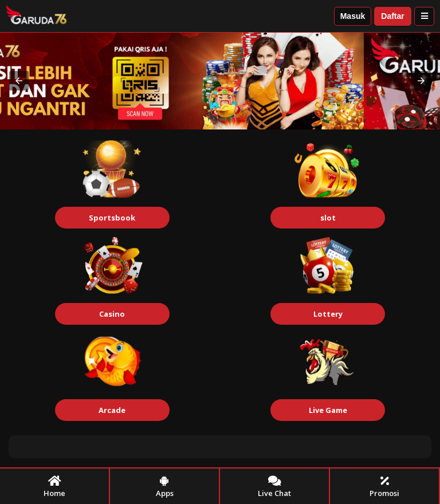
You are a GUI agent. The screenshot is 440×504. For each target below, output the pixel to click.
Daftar (392, 16)
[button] (19, 81)
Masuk (353, 16)
